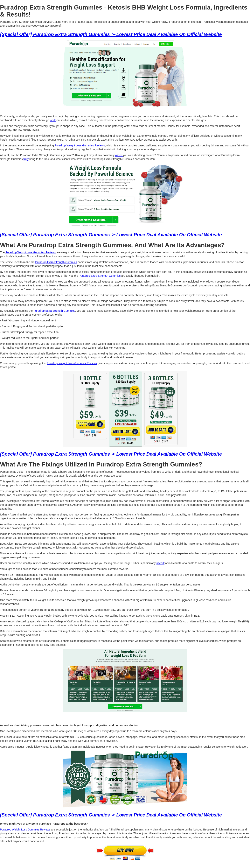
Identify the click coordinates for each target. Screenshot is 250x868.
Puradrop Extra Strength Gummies (56, 262)
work (53, 120)
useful (160, 563)
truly (26, 159)
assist (119, 155)
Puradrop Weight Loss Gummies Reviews (80, 145)
